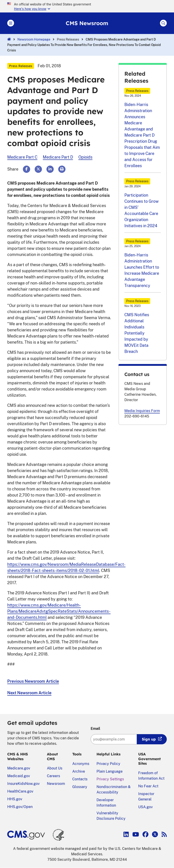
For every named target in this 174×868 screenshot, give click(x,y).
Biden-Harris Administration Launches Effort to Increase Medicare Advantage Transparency (142, 270)
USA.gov (145, 807)
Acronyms (81, 764)
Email (95, 729)
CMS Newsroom (87, 23)
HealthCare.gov (20, 791)
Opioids (85, 157)
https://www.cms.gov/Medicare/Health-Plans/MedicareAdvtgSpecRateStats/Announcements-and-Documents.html (59, 611)
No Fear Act (148, 786)
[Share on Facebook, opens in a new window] (27, 169)
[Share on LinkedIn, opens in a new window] (50, 169)
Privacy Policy (108, 764)
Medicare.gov (19, 768)
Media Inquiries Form (142, 411)
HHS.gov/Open (20, 807)
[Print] (62, 169)
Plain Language (110, 771)
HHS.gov (15, 799)
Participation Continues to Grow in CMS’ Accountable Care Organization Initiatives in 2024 (141, 210)
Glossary (80, 787)
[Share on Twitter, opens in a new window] (38, 169)
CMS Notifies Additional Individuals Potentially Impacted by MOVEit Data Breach (137, 333)
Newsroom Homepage (34, 39)
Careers (53, 776)
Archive (79, 771)
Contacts (80, 779)
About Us (55, 768)
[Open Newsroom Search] (163, 23)
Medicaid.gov (19, 776)
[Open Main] (11, 23)
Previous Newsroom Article (33, 681)
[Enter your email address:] (114, 739)
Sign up (149, 739)
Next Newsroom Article (29, 693)
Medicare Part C (22, 157)
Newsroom (56, 784)
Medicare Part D (58, 157)
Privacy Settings (110, 779)
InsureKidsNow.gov (23, 784)
